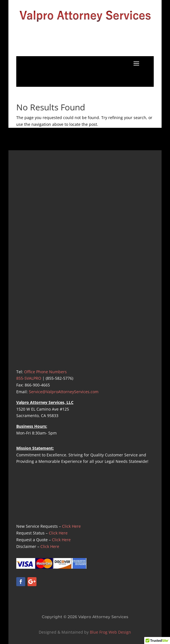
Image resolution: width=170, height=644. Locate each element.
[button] (136, 63)
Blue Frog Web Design (110, 632)
